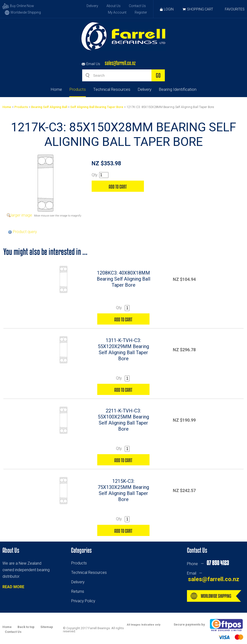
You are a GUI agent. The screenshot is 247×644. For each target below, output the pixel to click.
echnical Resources (90, 573)
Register (141, 12)
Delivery (92, 6)
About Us (114, 6)
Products (78, 89)
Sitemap (47, 627)
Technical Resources (112, 89)
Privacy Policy (83, 601)
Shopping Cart (200, 9)
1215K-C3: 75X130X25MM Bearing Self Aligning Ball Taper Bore (123, 490)
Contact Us (137, 6)
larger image (21, 215)
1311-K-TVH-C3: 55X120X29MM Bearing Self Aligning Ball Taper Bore (123, 349)
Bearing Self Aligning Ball (49, 107)
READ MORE (13, 587)
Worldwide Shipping (23, 12)
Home (56, 89)
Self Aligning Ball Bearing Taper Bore (97, 107)
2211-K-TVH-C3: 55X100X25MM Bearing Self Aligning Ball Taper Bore (123, 420)
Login (167, 9)
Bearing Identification (178, 89)
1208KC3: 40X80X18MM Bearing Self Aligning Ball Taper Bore (123, 279)
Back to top (26, 627)
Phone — (208, 564)
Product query (25, 232)
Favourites (235, 9)
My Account (117, 12)
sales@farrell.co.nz (120, 63)
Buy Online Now (18, 6)
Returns (78, 591)
